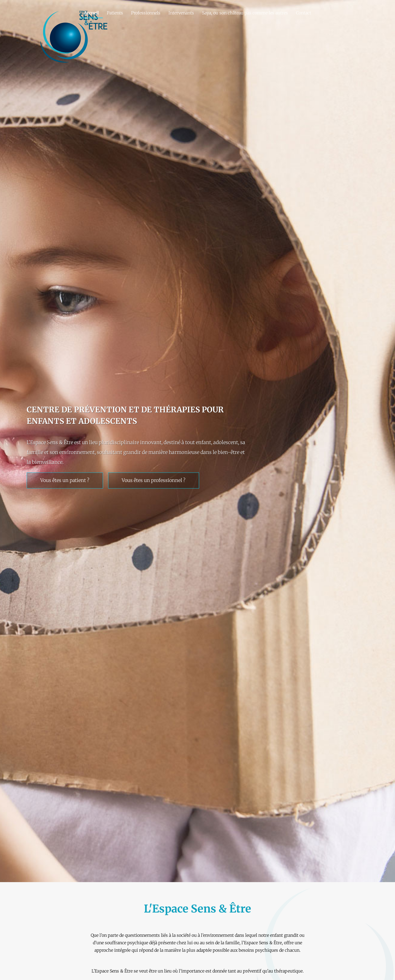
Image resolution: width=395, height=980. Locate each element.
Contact (304, 13)
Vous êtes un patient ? (65, 481)
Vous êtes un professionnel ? (154, 481)
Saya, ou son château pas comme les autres (245, 13)
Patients (115, 13)
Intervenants (181, 13)
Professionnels (146, 13)
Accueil (91, 13)
